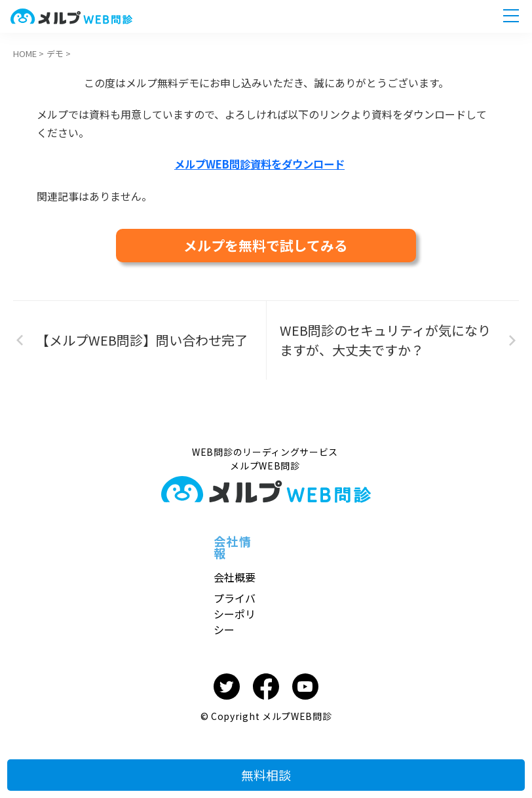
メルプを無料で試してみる (266, 245)
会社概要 (235, 576)
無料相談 (266, 768)
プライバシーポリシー (235, 613)
